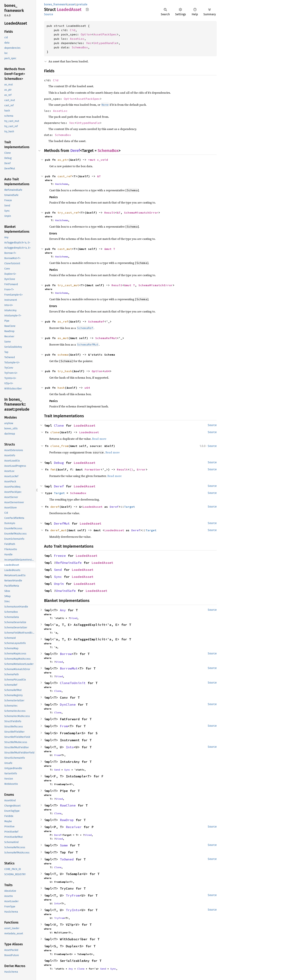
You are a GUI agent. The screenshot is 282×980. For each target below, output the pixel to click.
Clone (59, 425)
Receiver (74, 827)
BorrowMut (69, 668)
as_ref (63, 321)
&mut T (110, 249)
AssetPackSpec (105, 34)
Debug (59, 463)
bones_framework (56, 4)
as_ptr (63, 160)
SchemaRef (96, 321)
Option (86, 34)
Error (141, 469)
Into (70, 747)
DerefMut (62, 523)
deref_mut (58, 530)
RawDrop (67, 820)
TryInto (73, 910)
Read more (99, 439)
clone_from (59, 446)
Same (64, 845)
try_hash (65, 371)
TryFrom (73, 895)
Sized (74, 618)
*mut (93, 160)
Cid (73, 30)
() (131, 469)
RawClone (68, 805)
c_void (103, 160)
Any (63, 610)
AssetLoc (77, 39)
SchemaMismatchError (141, 213)
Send (58, 570)
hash (61, 388)
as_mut (63, 338)
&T (99, 176)
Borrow (66, 654)
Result (110, 213)
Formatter (93, 469)
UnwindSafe (66, 591)
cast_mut (65, 249)
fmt (53, 469)
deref (55, 507)
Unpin (59, 584)
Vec (89, 43)
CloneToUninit (73, 683)
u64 (107, 371)
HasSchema (62, 184)
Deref (75, 151)
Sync (58, 577)
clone (55, 432)
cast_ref (65, 176)
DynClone (68, 704)
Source (49, 14)
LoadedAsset (85, 425)
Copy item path (87, 9)
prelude (82, 4)
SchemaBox (80, 47)
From (64, 726)
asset (72, 4)
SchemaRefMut (106, 338)
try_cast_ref (68, 213)
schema (63, 355)
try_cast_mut (68, 285)
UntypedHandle (105, 43)
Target (59, 493)
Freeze (60, 556)
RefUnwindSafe (69, 563)
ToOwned (67, 859)
